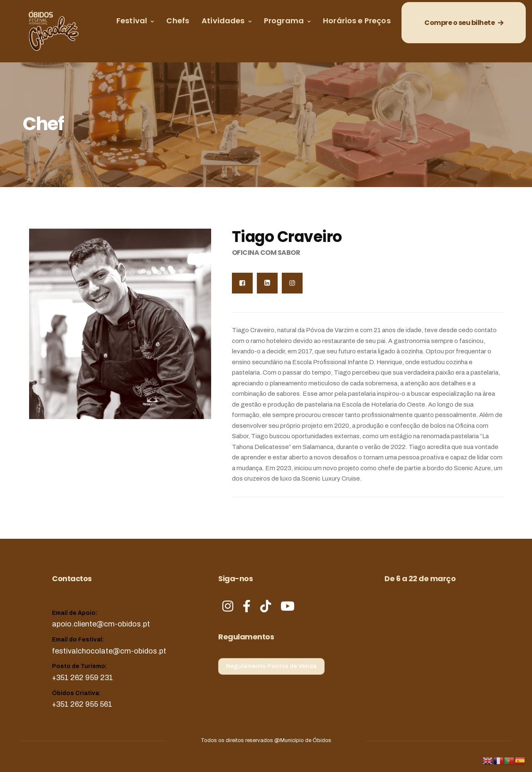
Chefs (178, 21)
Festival (132, 21)
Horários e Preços (357, 21)
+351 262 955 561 (82, 704)
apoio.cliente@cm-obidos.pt (101, 624)
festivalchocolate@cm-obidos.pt (109, 651)
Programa (284, 21)
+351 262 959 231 (83, 678)
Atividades (223, 21)
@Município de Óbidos (303, 740)
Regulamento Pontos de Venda (271, 666)
